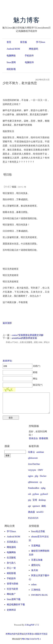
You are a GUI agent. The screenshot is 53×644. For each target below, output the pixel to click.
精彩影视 (11, 69)
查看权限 (44, 438)
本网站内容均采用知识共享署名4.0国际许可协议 (27, 634)
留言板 (24, 42)
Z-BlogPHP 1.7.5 (32, 625)
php (36, 476)
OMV (40, 470)
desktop (42, 500)
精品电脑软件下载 (16, 604)
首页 (9, 42)
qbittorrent (33, 458)
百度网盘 (36, 546)
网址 (20, 379)
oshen (34, 584)
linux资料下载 (14, 599)
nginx (31, 476)
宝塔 (35, 500)
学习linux (41, 42)
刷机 (44, 506)
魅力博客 (26, 20)
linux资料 (11, 62)
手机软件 (29, 56)
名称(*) (21, 366)
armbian (40, 452)
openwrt (36, 506)
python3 (44, 494)
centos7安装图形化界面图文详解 (28, 335)
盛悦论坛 (36, 565)
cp (41, 482)
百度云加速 (37, 560)
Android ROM (13, 49)
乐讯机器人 (12, 542)
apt (30, 506)
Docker (43, 476)
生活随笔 (11, 558)
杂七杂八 (11, 563)
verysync (32, 470)
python (36, 494)
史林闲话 (11, 610)
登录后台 (33, 438)
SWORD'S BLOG (40, 595)
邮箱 (20, 372)
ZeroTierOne (34, 464)
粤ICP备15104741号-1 (32, 639)
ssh (30, 494)
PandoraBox (34, 488)
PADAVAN (33, 518)
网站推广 (11, 594)
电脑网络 (11, 56)
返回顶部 (7, 323)
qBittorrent (33, 482)
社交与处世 (12, 589)
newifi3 (40, 512)
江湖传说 (36, 590)
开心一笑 (11, 568)
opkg (43, 488)
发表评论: (7, 361)
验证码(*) (38, 385)
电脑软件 (29, 62)
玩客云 (32, 452)
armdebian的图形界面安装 (24, 338)
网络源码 (33, 49)
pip (30, 500)
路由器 (32, 512)
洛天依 (35, 570)
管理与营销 (12, 584)
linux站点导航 (38, 531)
